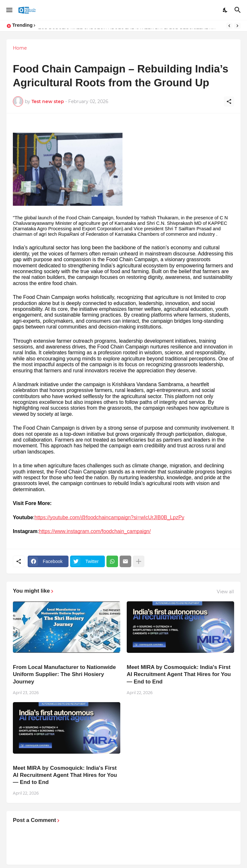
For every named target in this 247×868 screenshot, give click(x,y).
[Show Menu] (9, 10)
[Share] (229, 101)
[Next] (237, 26)
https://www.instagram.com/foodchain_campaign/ (95, 531)
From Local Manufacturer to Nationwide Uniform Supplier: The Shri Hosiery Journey (64, 674)
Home (20, 48)
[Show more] (139, 561)
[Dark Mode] (225, 10)
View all (225, 592)
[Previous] (229, 26)
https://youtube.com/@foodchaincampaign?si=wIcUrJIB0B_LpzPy (109, 517)
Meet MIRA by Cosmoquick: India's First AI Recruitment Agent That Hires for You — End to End (179, 674)
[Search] (238, 10)
